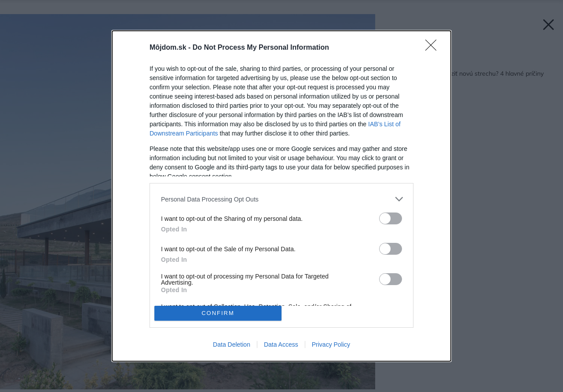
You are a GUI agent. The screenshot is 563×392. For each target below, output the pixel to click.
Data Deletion (232, 344)
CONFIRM (218, 313)
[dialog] (281, 196)
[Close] (434, 48)
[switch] (391, 218)
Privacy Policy (331, 344)
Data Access (281, 344)
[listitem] (281, 199)
